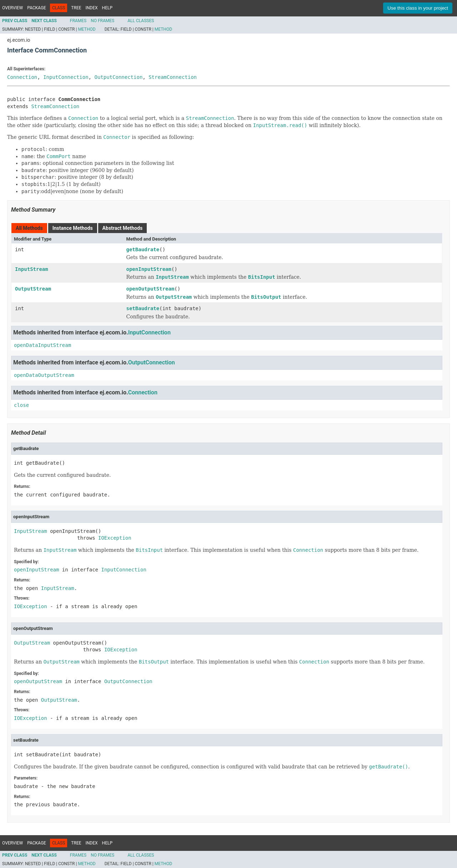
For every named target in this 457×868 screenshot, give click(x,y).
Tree (76, 8)
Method (87, 29)
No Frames (102, 21)
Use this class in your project (418, 8)
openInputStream (149, 269)
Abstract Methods (122, 228)
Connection (22, 77)
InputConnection (66, 77)
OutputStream (33, 289)
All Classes (141, 21)
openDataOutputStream (44, 375)
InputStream (32, 269)
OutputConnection (118, 77)
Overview (12, 8)
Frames (78, 21)
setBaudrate (143, 308)
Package (37, 8)
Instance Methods (73, 228)
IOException (115, 538)
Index (92, 8)
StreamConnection (173, 77)
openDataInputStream (42, 345)
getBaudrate (143, 249)
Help (107, 8)
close (21, 405)
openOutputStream (150, 289)
